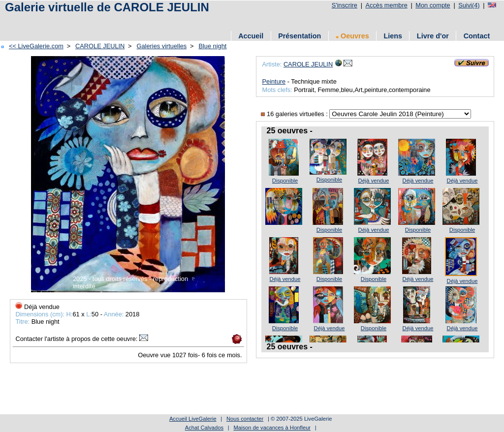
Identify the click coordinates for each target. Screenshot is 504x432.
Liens (393, 36)
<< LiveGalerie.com (36, 46)
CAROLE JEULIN (100, 46)
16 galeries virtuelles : (295, 114)
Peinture (274, 81)
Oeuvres (352, 36)
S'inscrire (345, 5)
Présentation (299, 36)
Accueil (251, 36)
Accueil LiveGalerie (193, 419)
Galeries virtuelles (162, 46)
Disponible (285, 181)
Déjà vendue (374, 181)
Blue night (212, 46)
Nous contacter (245, 419)
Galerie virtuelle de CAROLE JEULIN (107, 7)
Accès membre (386, 5)
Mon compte (433, 5)
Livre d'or (433, 36)
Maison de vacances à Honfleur (272, 428)
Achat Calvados (204, 428)
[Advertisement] (182, 21)
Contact (477, 36)
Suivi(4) (469, 5)
